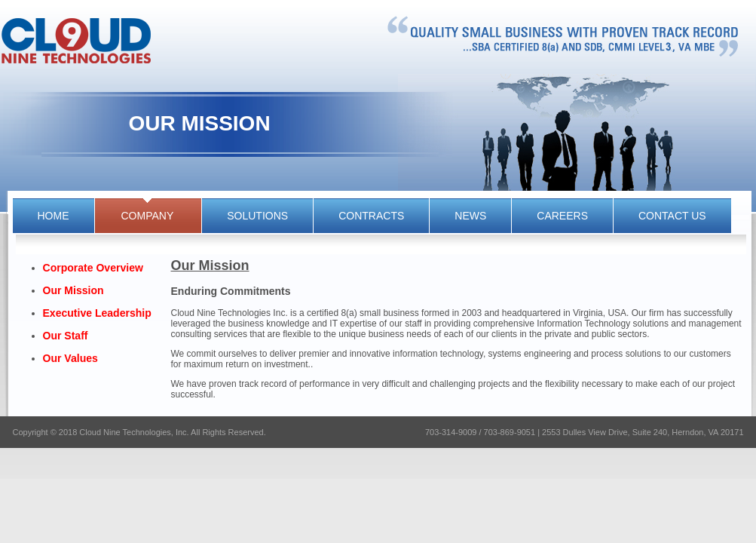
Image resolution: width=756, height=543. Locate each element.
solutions (257, 216)
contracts (371, 216)
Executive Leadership (97, 313)
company (148, 216)
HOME (54, 216)
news (470, 216)
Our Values (70, 358)
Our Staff (66, 336)
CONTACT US (672, 216)
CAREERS (562, 216)
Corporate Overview (93, 268)
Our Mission (73, 290)
